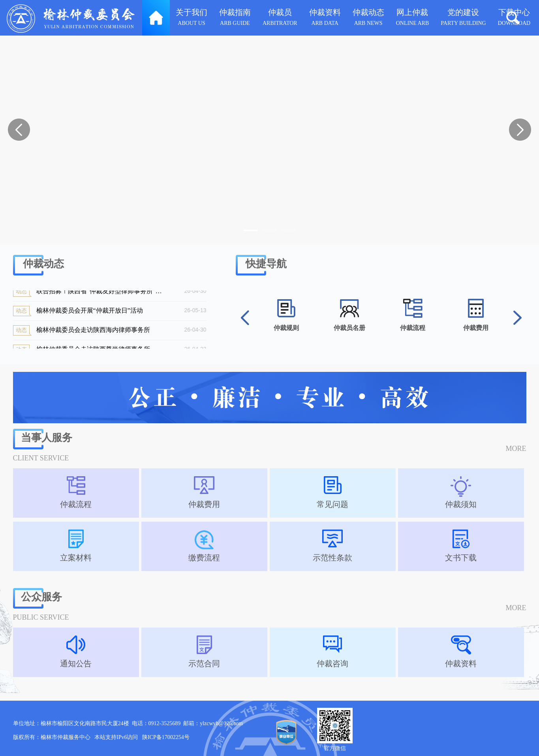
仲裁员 (280, 18)
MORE (516, 449)
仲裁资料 (325, 18)
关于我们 (192, 18)
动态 (21, 293)
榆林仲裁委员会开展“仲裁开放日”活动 (90, 313)
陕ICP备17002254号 (166, 737)
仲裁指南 (235, 18)
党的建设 (463, 18)
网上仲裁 (413, 18)
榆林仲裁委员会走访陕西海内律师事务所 (90, 332)
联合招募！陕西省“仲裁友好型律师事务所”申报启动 (90, 293)
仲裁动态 (368, 18)
